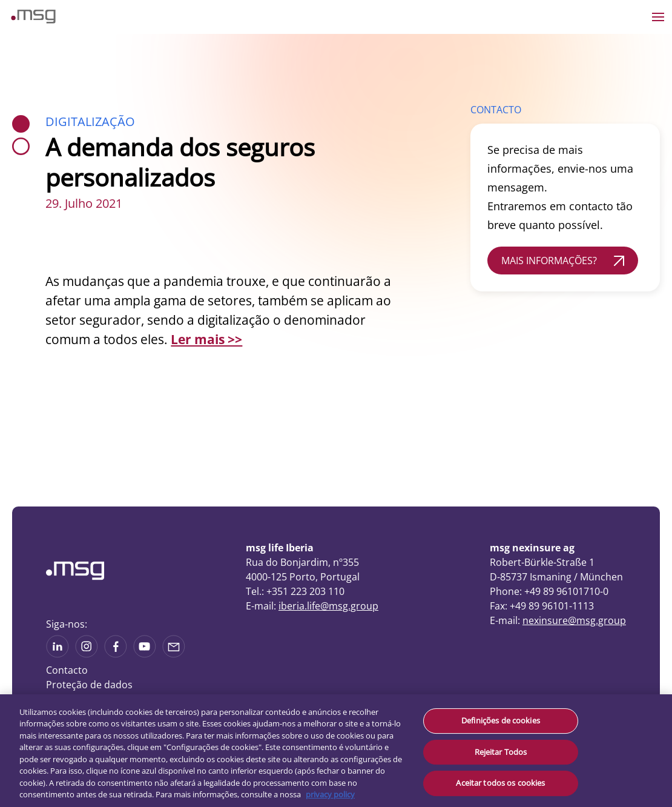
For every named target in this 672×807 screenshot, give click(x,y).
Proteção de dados (89, 685)
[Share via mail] (174, 654)
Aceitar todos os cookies (500, 783)
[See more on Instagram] (87, 654)
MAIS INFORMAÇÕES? (549, 261)
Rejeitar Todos (501, 752)
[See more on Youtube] (145, 654)
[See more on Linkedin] (58, 654)
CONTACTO (496, 110)
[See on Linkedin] (116, 654)
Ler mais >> (206, 339)
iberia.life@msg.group (328, 606)
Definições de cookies (501, 720)
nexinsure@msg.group (574, 620)
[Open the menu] (658, 17)
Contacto (67, 670)
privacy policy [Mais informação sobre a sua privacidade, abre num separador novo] (330, 794)
